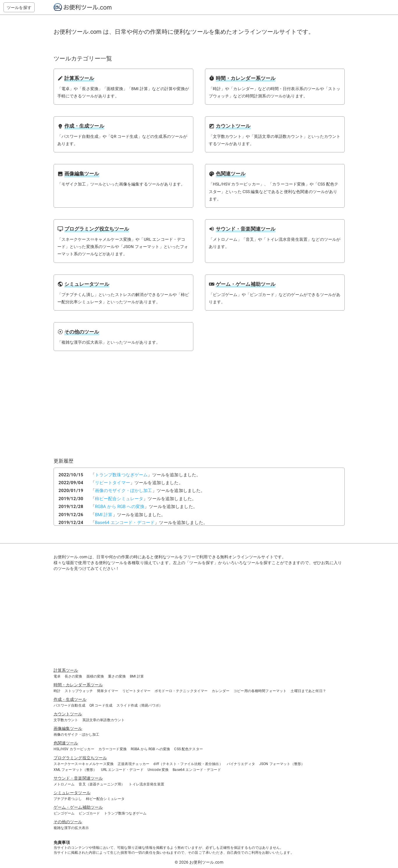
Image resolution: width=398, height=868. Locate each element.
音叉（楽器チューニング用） (102, 784)
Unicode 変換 (158, 770)
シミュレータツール (72, 793)
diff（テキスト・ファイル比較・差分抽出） (188, 764)
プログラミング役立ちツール (80, 758)
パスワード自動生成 (69, 705)
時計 (57, 691)
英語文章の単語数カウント (104, 720)
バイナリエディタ (241, 764)
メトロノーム (64, 784)
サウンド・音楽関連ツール (78, 778)
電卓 (57, 676)
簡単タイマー (108, 691)
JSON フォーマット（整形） (282, 764)
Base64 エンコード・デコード (125, 523)
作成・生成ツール (70, 699)
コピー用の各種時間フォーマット (260, 691)
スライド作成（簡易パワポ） (139, 705)
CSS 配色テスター (189, 749)
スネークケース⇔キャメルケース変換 (84, 764)
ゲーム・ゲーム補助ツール (78, 807)
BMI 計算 (104, 515)
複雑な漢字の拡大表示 (71, 828)
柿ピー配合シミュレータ (119, 499)
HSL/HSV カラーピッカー (74, 749)
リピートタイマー (113, 483)
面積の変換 (95, 676)
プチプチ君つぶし (68, 799)
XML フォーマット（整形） (75, 770)
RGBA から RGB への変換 (120, 507)
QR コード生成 (101, 705)
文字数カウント (66, 720)
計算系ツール (66, 670)
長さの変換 (74, 676)
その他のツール (68, 822)
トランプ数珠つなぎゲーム (121, 475)
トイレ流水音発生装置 (146, 784)
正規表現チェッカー (133, 764)
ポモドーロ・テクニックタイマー (181, 691)
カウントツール (68, 714)
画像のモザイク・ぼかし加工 (124, 491)
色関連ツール (66, 743)
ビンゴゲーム (64, 813)
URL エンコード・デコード (122, 770)
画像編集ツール (68, 728)
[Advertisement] (141, 409)
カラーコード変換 (113, 749)
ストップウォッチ (79, 691)
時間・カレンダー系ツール (78, 685)
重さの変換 (117, 676)
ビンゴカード (89, 813)
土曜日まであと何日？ (308, 691)
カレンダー (221, 691)
